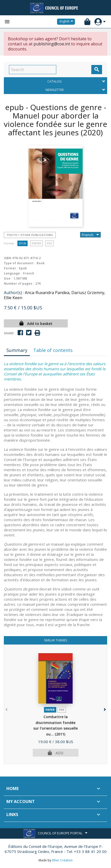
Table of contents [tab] (53, 350)
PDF (49, 243)
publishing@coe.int (52, 44)
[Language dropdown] (67, 22)
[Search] (33, 70)
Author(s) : (14, 293)
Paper (50, 710)
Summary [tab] (17, 350)
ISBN (8, 258)
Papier (36, 243)
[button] (104, 708)
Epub (23, 243)
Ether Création (62, 860)
